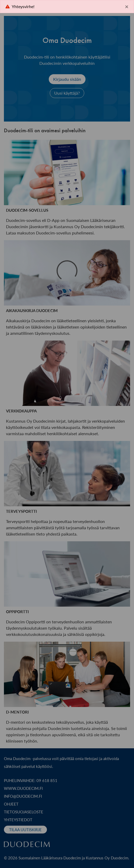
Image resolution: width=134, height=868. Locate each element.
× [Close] (127, 6)
